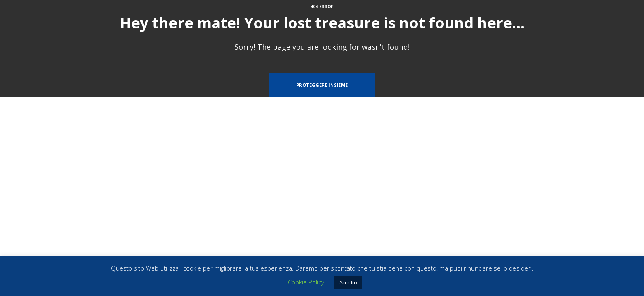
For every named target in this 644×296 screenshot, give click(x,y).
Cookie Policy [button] (306, 282)
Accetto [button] (348, 282)
